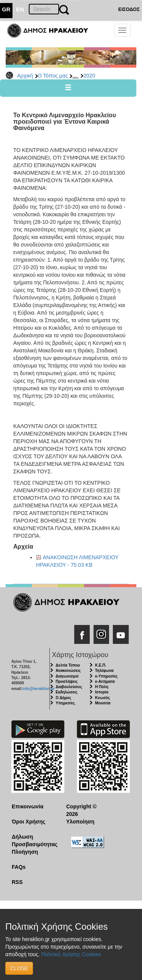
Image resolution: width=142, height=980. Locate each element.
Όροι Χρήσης (29, 822)
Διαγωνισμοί (67, 676)
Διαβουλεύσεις (69, 687)
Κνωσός (102, 698)
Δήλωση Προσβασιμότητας (33, 840)
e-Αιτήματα (105, 682)
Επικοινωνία (28, 806)
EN (20, 9)
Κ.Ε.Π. (101, 665)
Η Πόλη (102, 687)
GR (6, 9)
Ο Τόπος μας (53, 76)
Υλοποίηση (80, 822)
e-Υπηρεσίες (106, 676)
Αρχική (25, 76)
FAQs (19, 867)
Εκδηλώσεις (67, 692)
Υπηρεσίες (65, 703)
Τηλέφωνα (104, 671)
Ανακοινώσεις (68, 671)
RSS (17, 882)
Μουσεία (103, 703)
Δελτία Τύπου (68, 665)
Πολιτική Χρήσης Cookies (71, 954)
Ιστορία (102, 692)
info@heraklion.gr (38, 689)
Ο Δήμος (63, 698)
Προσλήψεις (67, 682)
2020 (89, 76)
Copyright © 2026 (81, 810)
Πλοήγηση (25, 852)
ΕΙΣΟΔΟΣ (129, 9)
